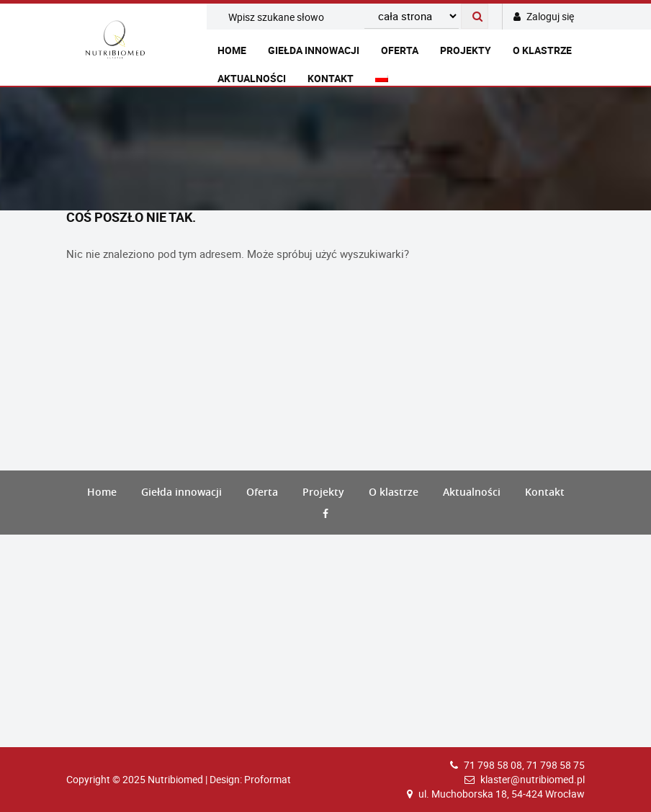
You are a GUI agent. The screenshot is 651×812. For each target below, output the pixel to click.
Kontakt (331, 78)
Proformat (268, 779)
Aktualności (252, 78)
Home (232, 50)
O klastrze (542, 50)
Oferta (400, 50)
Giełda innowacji (314, 50)
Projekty (466, 50)
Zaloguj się (544, 16)
